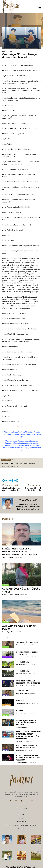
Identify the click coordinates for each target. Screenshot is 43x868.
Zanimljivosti (7, 705)
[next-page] (7, 637)
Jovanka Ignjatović (22, 657)
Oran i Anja (16, 460)
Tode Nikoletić (21, 645)
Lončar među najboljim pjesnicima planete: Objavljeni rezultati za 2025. (20, 552)
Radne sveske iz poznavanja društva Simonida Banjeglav (27, 747)
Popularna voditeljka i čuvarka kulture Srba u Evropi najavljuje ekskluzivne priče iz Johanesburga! (28, 735)
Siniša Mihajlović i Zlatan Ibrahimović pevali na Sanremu (28, 682)
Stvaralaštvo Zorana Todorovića (12, 463)
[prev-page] (4, 637)
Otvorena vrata (7, 657)
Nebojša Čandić (21, 750)
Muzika (5, 725)
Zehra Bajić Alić (8, 632)
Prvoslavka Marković (23, 703)
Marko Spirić (20, 741)
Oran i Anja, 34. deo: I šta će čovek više (33, 489)
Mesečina (6, 585)
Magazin (6, 736)
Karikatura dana (22, 691)
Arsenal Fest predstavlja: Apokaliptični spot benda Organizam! (26, 722)
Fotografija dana (22, 662)
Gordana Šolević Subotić (10, 595)
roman (23, 460)
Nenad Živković (21, 713)
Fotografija (6, 667)
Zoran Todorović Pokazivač (10, 466)
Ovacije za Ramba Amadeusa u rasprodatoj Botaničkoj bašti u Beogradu (28, 758)
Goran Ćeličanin (21, 693)
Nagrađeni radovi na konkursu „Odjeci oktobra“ (28, 653)
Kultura (5, 686)
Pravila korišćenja (31, 867)
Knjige (5, 544)
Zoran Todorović (29, 463)
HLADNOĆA (19, 710)
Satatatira (6, 695)
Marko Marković (21, 664)
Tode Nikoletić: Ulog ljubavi (27, 642)
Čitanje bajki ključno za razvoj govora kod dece (11, 489)
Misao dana (20, 700)
